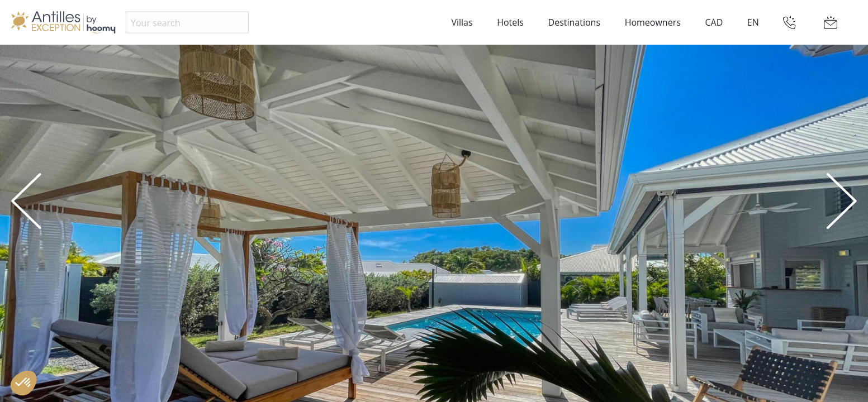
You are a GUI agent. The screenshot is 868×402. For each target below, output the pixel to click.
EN (753, 22)
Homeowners (653, 22)
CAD (714, 22)
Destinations (574, 22)
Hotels (510, 22)
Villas (462, 22)
